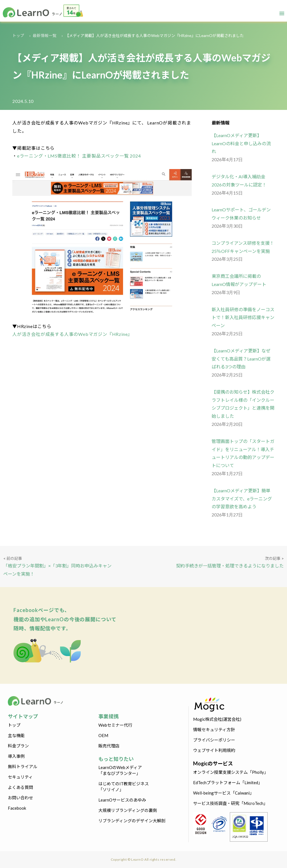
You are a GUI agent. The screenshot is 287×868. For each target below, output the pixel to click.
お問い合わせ (20, 798)
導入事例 (16, 756)
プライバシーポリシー (214, 740)
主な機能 (16, 735)
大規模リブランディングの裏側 (128, 810)
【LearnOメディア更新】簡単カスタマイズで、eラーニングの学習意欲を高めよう (242, 499)
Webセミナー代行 (115, 725)
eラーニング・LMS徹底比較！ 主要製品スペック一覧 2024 (79, 156)
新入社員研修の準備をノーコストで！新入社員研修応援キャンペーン (243, 318)
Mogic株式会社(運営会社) (217, 719)
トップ (18, 35)
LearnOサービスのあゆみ (122, 800)
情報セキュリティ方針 (214, 730)
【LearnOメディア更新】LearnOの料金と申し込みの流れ (241, 143)
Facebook (17, 808)
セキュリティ (20, 777)
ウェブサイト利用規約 (214, 750)
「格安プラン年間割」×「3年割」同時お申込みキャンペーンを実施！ (57, 570)
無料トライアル (23, 767)
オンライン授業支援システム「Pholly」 (231, 772)
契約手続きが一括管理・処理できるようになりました (230, 566)
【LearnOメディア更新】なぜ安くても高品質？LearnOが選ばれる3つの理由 (241, 359)
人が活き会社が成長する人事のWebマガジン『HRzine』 (72, 334)
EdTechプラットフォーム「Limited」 (228, 782)
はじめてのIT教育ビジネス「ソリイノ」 (124, 787)
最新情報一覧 (45, 35)
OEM (103, 735)
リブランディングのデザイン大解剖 (132, 821)
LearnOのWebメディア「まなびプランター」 (120, 770)
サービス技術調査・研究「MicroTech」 (230, 803)
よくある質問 (20, 787)
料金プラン (18, 746)
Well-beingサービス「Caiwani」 (224, 793)
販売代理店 (109, 746)
